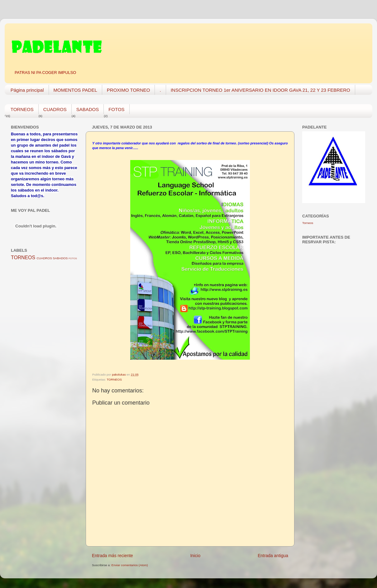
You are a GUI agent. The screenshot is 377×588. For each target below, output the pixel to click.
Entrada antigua (273, 556)
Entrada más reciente (112, 556)
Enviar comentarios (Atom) (130, 565)
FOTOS (116, 109)
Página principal (27, 90)
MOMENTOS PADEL (75, 90)
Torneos (308, 223)
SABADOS (88, 109)
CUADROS (55, 109)
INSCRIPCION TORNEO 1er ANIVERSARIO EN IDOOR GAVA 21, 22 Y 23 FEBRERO (260, 90)
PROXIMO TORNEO (129, 90)
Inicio (195, 556)
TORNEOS (22, 109)
